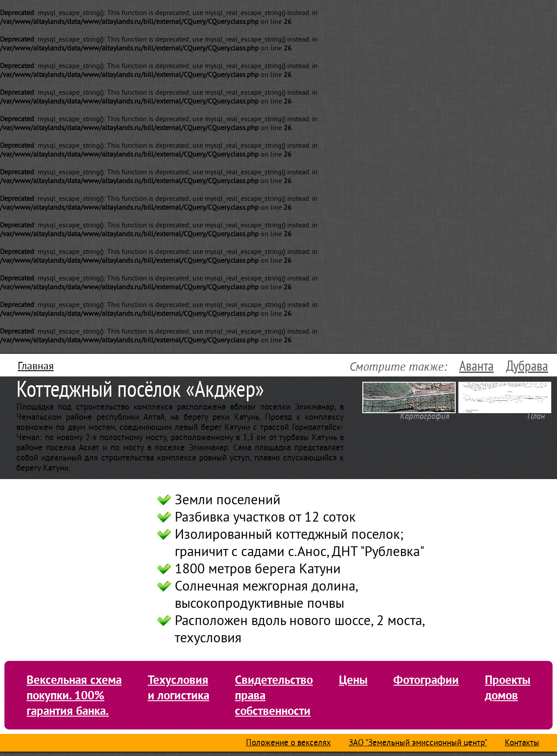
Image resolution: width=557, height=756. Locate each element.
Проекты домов (508, 687)
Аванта (476, 366)
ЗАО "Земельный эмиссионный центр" (418, 743)
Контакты (522, 743)
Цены (353, 680)
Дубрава (527, 366)
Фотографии (426, 680)
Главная (36, 367)
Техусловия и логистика (179, 687)
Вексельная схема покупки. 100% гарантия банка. (74, 695)
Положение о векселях (288, 743)
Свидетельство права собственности (274, 695)
